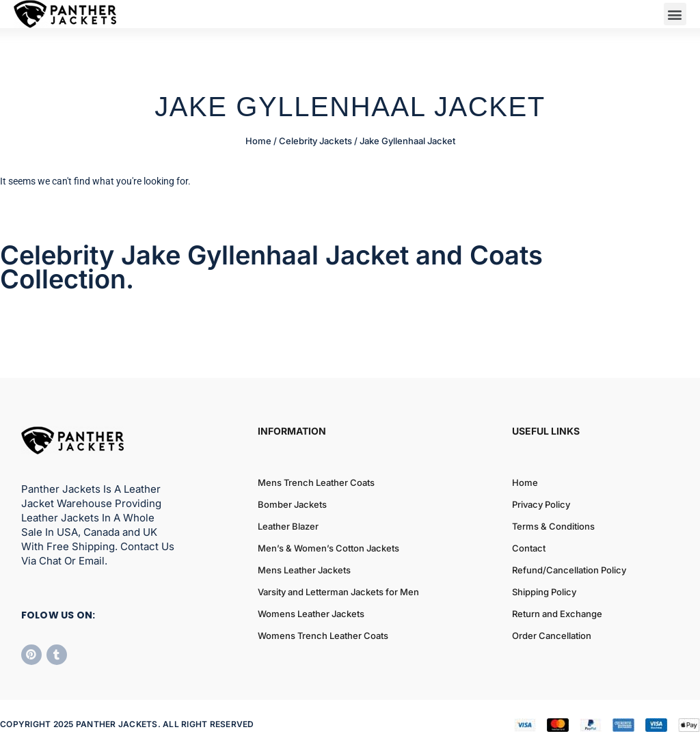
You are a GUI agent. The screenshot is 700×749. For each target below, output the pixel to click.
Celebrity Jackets (315, 141)
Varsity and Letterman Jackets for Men (338, 592)
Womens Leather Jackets (311, 614)
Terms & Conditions (553, 526)
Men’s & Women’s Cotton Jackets (328, 548)
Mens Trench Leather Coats (316, 482)
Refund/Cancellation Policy (569, 570)
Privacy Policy (541, 504)
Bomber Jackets (292, 504)
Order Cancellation (552, 636)
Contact (529, 548)
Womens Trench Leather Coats (323, 636)
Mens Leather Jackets (304, 570)
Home (258, 141)
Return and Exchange (557, 614)
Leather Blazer (288, 526)
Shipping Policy (544, 592)
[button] (675, 14)
